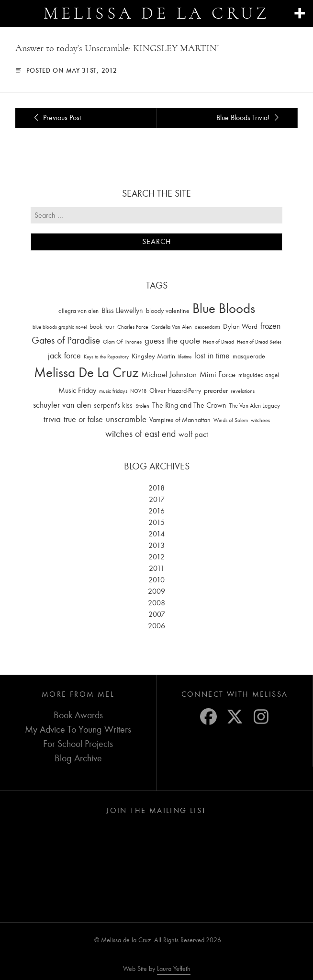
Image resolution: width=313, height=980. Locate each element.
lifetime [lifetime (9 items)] (185, 357)
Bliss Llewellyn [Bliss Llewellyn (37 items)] (122, 311)
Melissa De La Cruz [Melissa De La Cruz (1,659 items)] (86, 373)
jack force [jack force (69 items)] (64, 356)
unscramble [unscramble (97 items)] (126, 419)
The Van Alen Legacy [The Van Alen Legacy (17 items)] (255, 406)
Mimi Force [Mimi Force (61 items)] (218, 374)
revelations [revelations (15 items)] (243, 391)
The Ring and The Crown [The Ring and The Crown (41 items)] (189, 405)
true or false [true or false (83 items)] (83, 419)
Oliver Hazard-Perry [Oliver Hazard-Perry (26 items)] (175, 391)
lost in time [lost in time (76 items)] (212, 356)
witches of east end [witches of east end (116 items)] (140, 434)
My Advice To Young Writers (78, 729)
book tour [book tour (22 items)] (102, 327)
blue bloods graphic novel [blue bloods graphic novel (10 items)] (60, 327)
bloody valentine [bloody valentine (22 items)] (168, 311)
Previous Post (56, 118)
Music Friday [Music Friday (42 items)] (77, 390)
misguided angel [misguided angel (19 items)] (259, 375)
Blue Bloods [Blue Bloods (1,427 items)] (224, 308)
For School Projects (78, 744)
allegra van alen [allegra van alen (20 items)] (78, 311)
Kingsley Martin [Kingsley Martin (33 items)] (153, 356)
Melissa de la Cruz (157, 13)
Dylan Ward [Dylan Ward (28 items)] (240, 327)
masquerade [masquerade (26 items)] (249, 356)
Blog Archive (78, 758)
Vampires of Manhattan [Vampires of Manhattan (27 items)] (180, 420)
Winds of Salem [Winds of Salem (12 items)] (231, 420)
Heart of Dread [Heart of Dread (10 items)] (218, 342)
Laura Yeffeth (174, 969)
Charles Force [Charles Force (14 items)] (133, 327)
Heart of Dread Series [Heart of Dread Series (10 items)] (259, 342)
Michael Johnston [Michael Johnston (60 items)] (169, 374)
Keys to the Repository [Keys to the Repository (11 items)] (106, 357)
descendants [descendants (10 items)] (207, 327)
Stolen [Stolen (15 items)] (142, 406)
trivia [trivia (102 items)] (52, 419)
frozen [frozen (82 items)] (270, 326)
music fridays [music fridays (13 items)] (113, 391)
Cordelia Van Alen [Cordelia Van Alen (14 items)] (172, 327)
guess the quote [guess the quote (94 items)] (172, 341)
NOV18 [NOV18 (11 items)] (138, 391)
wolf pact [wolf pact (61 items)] (193, 434)
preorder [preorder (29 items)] (216, 391)
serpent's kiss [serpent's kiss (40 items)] (113, 405)
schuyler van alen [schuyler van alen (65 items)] (62, 405)
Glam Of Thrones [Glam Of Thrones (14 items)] (122, 342)
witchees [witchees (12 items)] (260, 420)
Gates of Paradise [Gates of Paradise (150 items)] (66, 340)
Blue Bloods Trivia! (249, 118)
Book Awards (78, 715)
